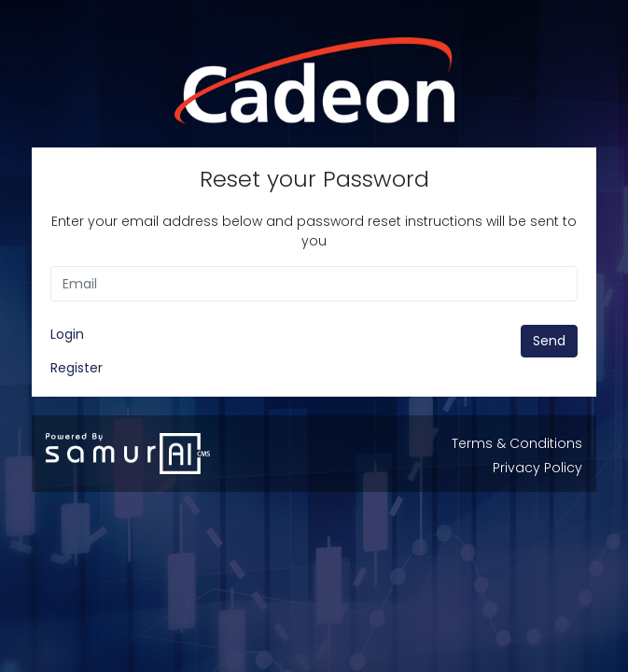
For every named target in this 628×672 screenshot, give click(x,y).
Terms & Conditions (517, 443)
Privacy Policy (537, 468)
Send (549, 341)
